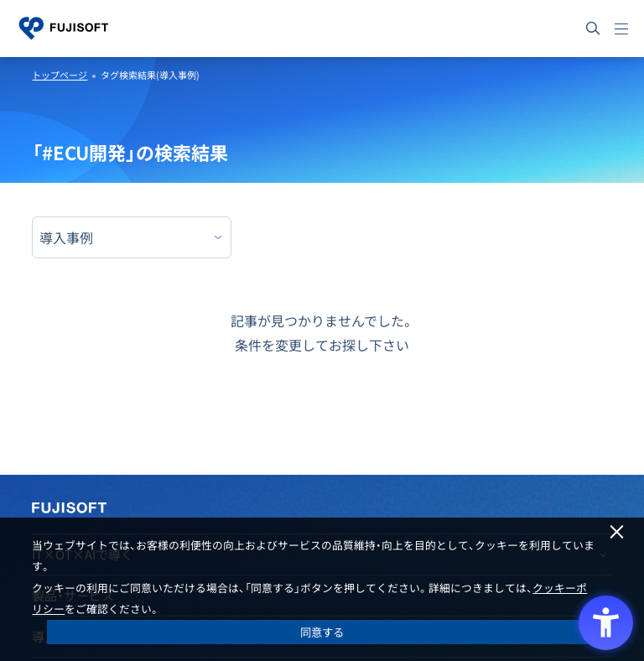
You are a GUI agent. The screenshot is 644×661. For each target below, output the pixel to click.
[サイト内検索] (593, 29)
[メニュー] (621, 29)
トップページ (60, 75)
